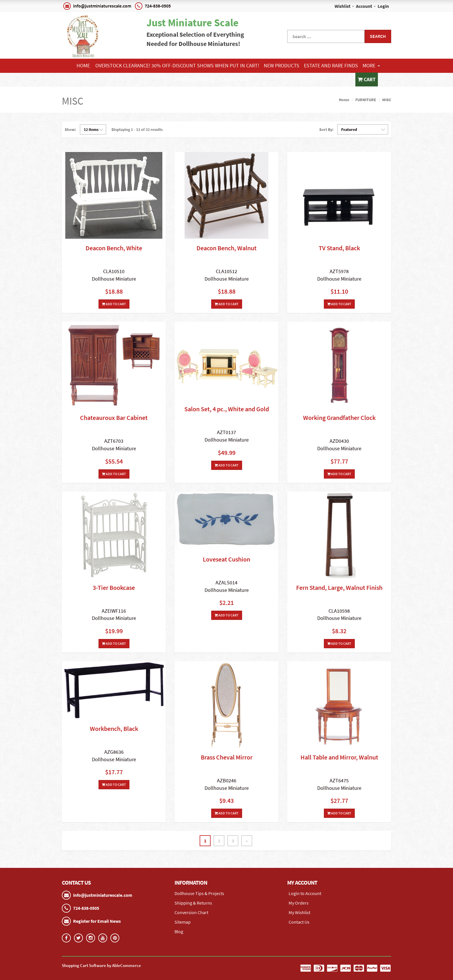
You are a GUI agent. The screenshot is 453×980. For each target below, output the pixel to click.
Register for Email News (97, 921)
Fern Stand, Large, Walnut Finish (339, 588)
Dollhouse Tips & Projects (199, 893)
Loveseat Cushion (226, 559)
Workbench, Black (114, 729)
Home (83, 65)
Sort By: (326, 129)
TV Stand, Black (339, 248)
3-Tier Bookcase (114, 588)
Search (378, 36)
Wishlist (342, 6)
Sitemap (183, 922)
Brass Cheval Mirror (227, 757)
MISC (387, 100)
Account (364, 6)
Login (383, 6)
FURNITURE (366, 100)
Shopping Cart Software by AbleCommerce (101, 965)
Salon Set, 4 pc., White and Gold (227, 409)
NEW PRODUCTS (282, 65)
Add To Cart (114, 304)
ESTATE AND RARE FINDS (331, 65)
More (371, 65)
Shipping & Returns (193, 903)
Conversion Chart (191, 912)
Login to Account (305, 893)
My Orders (299, 903)
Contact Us (233, 79)
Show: (70, 129)
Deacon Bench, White (114, 248)
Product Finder (194, 79)
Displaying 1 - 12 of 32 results (137, 129)
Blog (179, 931)
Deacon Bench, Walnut (226, 248)
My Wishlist (299, 912)
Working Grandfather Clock (339, 418)
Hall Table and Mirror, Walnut (339, 757)
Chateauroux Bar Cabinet (114, 418)
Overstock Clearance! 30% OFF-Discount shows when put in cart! (177, 65)
